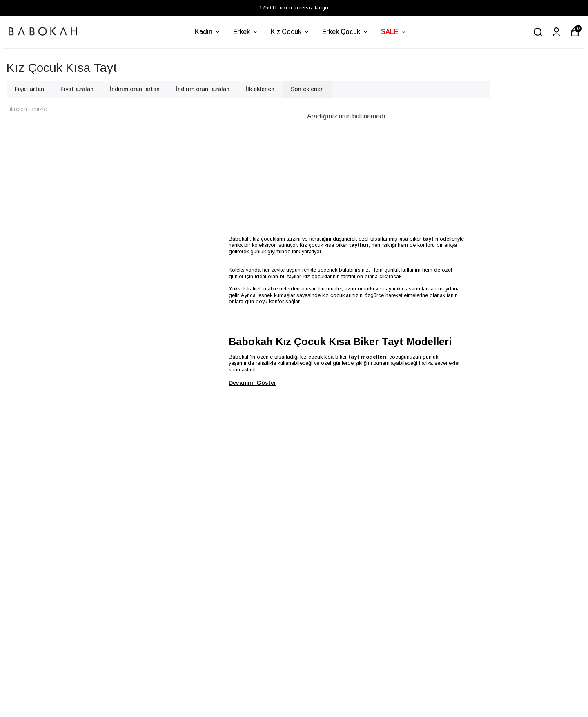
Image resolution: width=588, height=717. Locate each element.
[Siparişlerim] (556, 32)
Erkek (246, 32)
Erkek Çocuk (345, 32)
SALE (394, 32)
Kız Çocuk (290, 32)
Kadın (208, 32)
